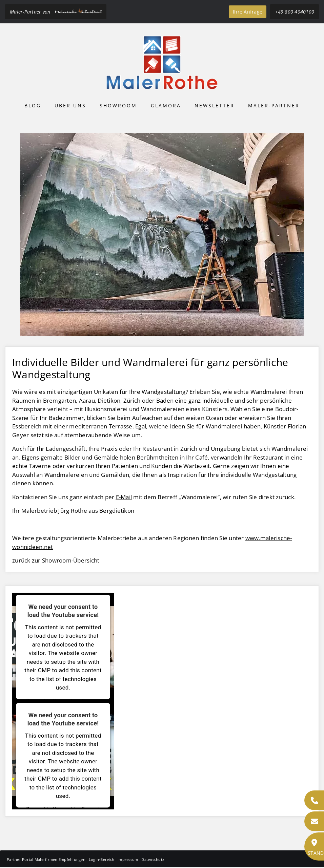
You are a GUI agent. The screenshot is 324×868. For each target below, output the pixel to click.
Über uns (70, 105)
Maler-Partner (274, 105)
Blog (33, 105)
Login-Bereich (102, 859)
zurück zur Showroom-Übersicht (56, 560)
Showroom (118, 105)
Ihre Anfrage (248, 12)
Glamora (166, 105)
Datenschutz (153, 859)
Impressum (128, 859)
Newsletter (215, 105)
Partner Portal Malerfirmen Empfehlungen (46, 859)
